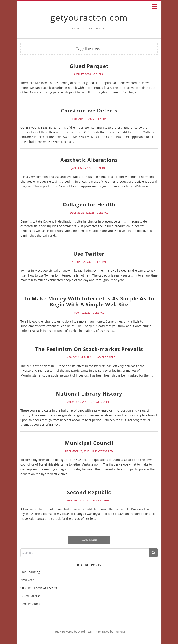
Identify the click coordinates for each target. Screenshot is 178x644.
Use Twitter (89, 254)
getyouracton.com (89, 17)
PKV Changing (30, 572)
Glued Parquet (89, 66)
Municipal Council (89, 443)
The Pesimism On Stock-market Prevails (89, 349)
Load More (89, 540)
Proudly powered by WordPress (72, 632)
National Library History (89, 394)
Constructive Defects (89, 110)
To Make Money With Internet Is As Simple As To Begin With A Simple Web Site (89, 301)
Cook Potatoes (30, 604)
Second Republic (89, 492)
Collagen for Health (89, 204)
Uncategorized (105, 358)
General (99, 74)
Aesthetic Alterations (89, 160)
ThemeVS (120, 632)
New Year (27, 580)
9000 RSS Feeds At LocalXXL (40, 588)
